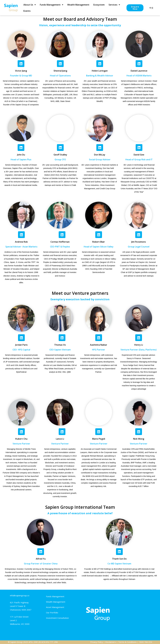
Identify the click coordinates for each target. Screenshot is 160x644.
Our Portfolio (52, 613)
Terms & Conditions (127, 642)
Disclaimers (111, 642)
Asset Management (55, 607)
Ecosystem (99, 5)
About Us (30, 5)
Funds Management (52, 5)
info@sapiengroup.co (20, 595)
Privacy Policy (97, 642)
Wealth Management (78, 5)
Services (114, 5)
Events (27, 11)
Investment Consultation (57, 618)
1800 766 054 (145, 642)
